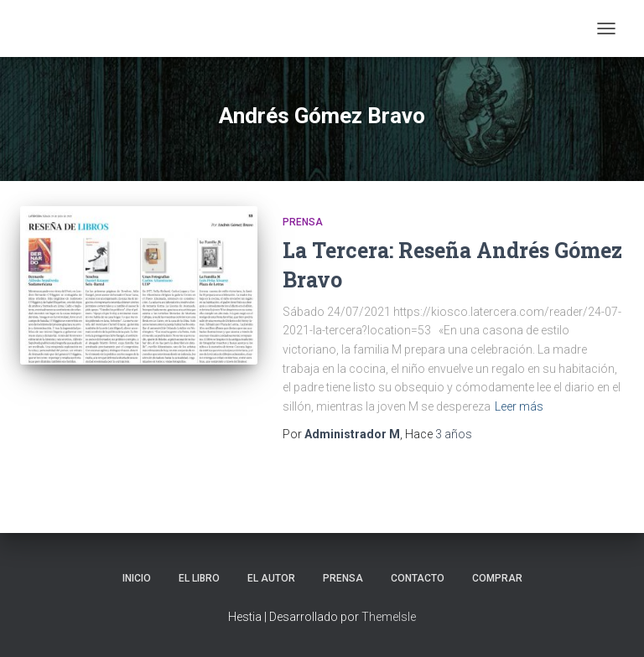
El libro (199, 578)
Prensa (303, 222)
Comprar (497, 578)
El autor (271, 578)
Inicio (137, 578)
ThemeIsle (389, 617)
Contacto (418, 578)
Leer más (519, 406)
